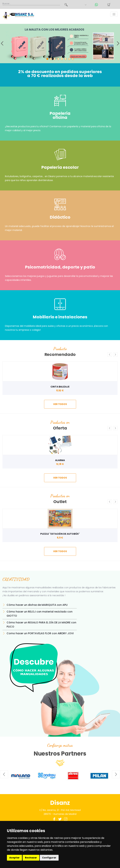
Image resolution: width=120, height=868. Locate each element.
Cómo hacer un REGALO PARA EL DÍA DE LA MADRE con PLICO (41, 625)
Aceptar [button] (14, 858)
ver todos (60, 404)
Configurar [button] (49, 858)
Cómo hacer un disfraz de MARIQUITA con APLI (37, 605)
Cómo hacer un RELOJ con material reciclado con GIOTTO (40, 614)
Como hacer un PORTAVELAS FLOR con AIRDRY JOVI (40, 633)
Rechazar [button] (31, 858)
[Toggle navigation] (114, 14)
